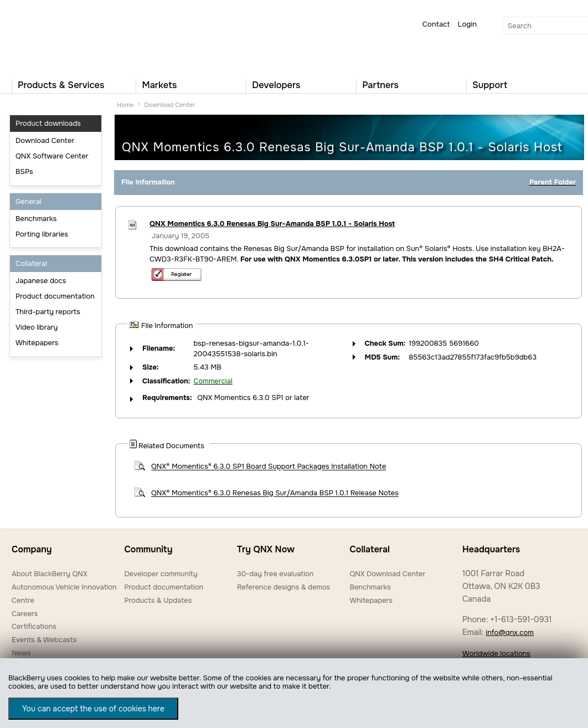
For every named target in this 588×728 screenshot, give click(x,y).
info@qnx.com (509, 632)
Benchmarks (36, 219)
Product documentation (55, 296)
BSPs (24, 171)
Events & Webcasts (44, 640)
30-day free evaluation (275, 574)
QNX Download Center (387, 574)
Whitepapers (37, 343)
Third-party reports (48, 312)
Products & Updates (158, 600)
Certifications (34, 626)
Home (125, 105)
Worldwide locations (496, 653)
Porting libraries (42, 234)
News (21, 653)
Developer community (161, 574)
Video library (37, 327)
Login (467, 24)
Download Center (45, 140)
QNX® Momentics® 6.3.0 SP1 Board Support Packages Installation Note (269, 467)
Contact (436, 24)
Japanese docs (41, 281)
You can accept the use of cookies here (93, 709)
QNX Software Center (52, 156)
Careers (25, 614)
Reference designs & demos (283, 587)
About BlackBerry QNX (50, 574)
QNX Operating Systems (45, 37)
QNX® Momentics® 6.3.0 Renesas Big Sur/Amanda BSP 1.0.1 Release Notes (275, 493)
